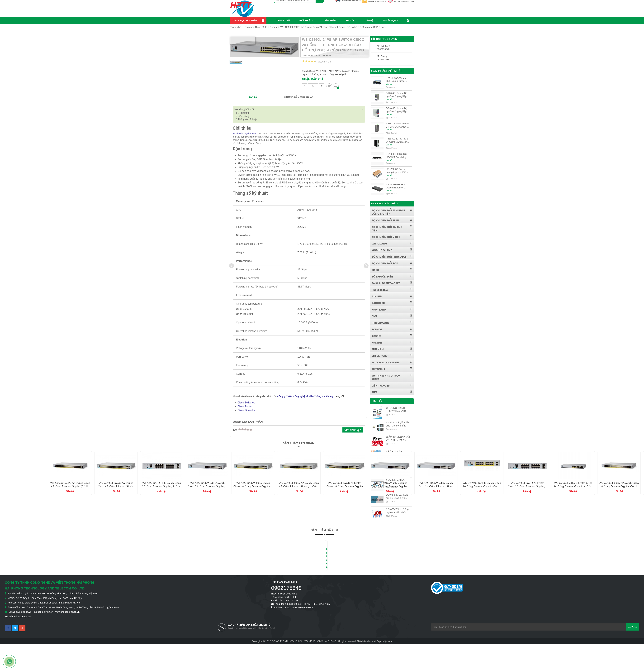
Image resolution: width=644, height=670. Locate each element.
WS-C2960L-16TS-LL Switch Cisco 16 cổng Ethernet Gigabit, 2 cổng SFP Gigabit (162, 486)
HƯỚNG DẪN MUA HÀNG (299, 97)
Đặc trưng (242, 116)
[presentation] (232, 266)
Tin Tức (350, 20)
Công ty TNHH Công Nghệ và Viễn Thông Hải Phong (305, 396)
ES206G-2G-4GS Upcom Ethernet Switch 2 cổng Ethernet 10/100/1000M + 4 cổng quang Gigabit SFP (396, 186)
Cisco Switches (246, 403)
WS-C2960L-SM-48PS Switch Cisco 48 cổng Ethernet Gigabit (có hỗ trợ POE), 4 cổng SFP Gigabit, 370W (345, 488)
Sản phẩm (330, 20)
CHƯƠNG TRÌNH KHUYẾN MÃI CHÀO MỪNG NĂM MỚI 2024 (397, 410)
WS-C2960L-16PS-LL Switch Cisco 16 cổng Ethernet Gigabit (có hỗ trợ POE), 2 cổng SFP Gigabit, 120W (482, 488)
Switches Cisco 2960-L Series (261, 27)
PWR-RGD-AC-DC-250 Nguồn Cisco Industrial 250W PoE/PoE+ (396, 79)
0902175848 (381, 1)
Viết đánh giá (324, 62)
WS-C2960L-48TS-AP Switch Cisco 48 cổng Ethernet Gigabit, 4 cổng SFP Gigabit (299, 486)
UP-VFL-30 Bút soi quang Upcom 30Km (397, 171)
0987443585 (383, 60)
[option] (236, 63)
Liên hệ (369, 20)
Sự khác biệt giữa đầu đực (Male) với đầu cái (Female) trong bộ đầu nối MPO (398, 424)
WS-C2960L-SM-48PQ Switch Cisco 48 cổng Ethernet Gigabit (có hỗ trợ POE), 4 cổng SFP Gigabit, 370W (116, 488)
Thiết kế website (365, 641)
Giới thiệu (305, 20)
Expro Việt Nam (385, 641)
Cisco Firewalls (246, 410)
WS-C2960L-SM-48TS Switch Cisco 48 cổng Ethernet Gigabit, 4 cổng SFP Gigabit (253, 486)
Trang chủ (283, 20)
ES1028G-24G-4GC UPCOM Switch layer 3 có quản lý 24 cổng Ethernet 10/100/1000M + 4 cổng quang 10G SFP (398, 156)
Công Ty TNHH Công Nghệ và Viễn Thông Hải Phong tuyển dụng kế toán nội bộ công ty (398, 511)
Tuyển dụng (390, 20)
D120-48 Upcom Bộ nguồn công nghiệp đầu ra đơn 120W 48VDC (397, 95)
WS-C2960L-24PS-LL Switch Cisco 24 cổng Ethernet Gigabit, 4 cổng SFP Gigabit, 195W (573, 486)
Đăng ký (632, 627)
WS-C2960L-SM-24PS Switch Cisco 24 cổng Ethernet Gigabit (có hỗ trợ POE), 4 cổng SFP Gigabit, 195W (436, 488)
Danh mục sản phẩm (245, 20)
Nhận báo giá (313, 79)
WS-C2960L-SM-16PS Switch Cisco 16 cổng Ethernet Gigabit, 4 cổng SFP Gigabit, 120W (528, 486)
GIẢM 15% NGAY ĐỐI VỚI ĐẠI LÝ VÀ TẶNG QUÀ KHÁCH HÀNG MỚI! (398, 439)
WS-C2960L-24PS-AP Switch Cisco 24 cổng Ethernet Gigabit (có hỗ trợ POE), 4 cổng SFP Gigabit (333, 27)
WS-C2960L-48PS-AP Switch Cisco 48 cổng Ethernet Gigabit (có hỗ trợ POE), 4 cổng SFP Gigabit (70, 486)
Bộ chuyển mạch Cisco (244, 134)
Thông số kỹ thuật (246, 119)
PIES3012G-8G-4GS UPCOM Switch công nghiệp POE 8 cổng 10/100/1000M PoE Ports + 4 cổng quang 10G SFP (398, 140)
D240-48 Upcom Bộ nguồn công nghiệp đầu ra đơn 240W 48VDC (397, 110)
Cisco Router (245, 406)
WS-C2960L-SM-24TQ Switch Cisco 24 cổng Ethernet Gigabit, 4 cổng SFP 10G (207, 486)
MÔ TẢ (253, 97)
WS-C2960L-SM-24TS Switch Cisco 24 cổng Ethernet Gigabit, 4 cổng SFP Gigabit (390, 486)
